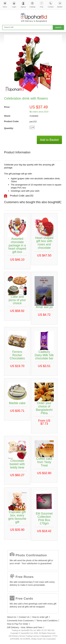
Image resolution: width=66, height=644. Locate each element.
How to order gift (40, 617)
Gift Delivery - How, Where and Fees (25, 627)
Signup (23, 7)
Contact (51, 7)
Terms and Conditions (47, 621)
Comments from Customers (20, 621)
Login (14, 7)
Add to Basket (49, 140)
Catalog (32, 7)
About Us (12, 617)
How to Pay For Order (18, 624)
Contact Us (24, 617)
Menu (5, 7)
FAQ (41, 7)
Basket (60, 7)
